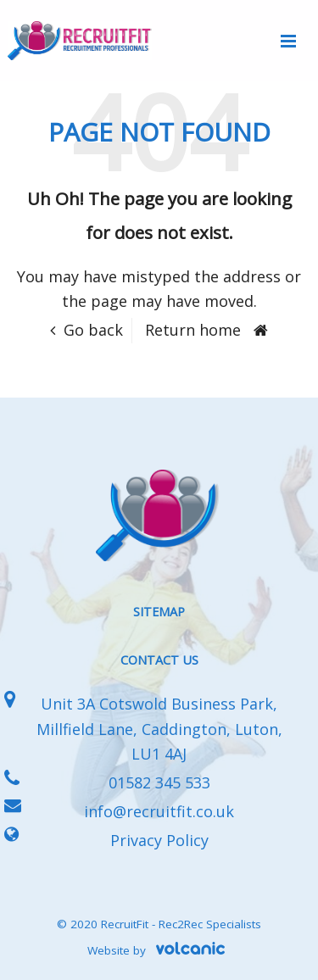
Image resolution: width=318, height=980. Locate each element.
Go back (93, 330)
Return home (193, 330)
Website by (159, 950)
